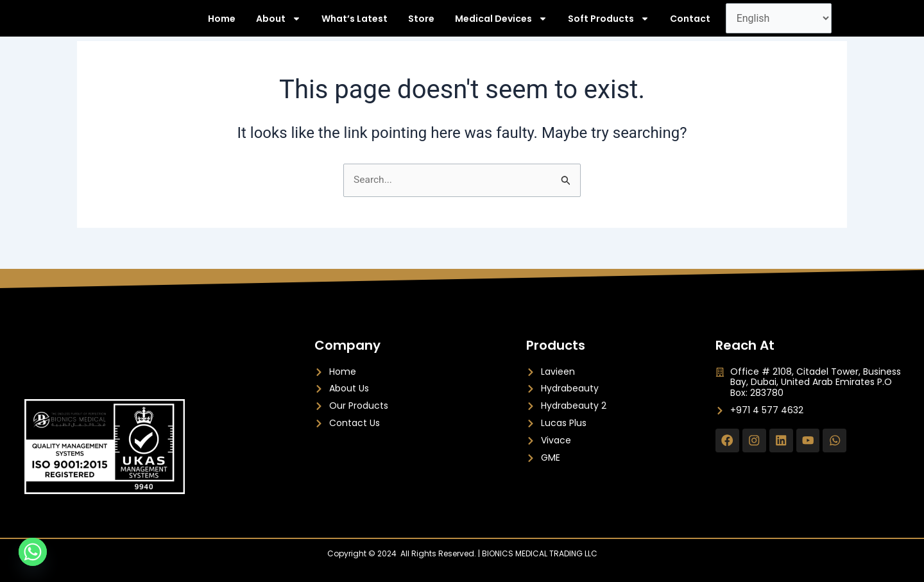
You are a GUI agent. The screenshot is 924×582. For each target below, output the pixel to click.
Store (421, 24)
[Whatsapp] (33, 552)
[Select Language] (779, 24)
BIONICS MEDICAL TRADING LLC (540, 553)
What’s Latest (355, 24)
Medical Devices (501, 24)
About (278, 24)
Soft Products (609, 24)
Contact (690, 24)
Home (222, 24)
